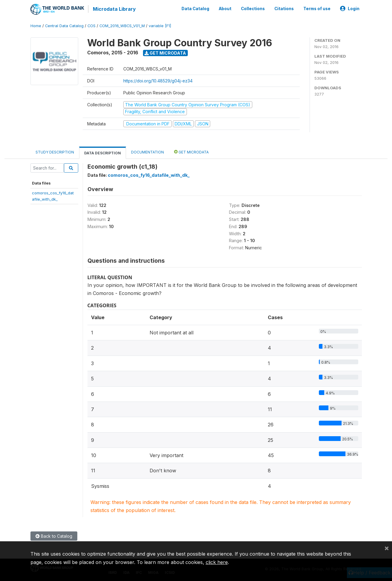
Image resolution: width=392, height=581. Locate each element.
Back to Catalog (54, 535)
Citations (284, 8)
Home (36, 25)
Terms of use (317, 8)
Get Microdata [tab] (191, 151)
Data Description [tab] (103, 152)
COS (92, 25)
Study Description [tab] (55, 152)
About (225, 8)
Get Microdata (165, 52)
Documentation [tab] (147, 152)
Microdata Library (114, 9)
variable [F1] (160, 25)
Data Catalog (195, 8)
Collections (253, 8)
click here (217, 562)
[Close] (387, 548)
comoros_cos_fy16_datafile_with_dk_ (149, 175)
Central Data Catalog (64, 25)
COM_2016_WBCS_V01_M (122, 25)
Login (350, 8)
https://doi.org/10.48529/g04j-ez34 (158, 80)
